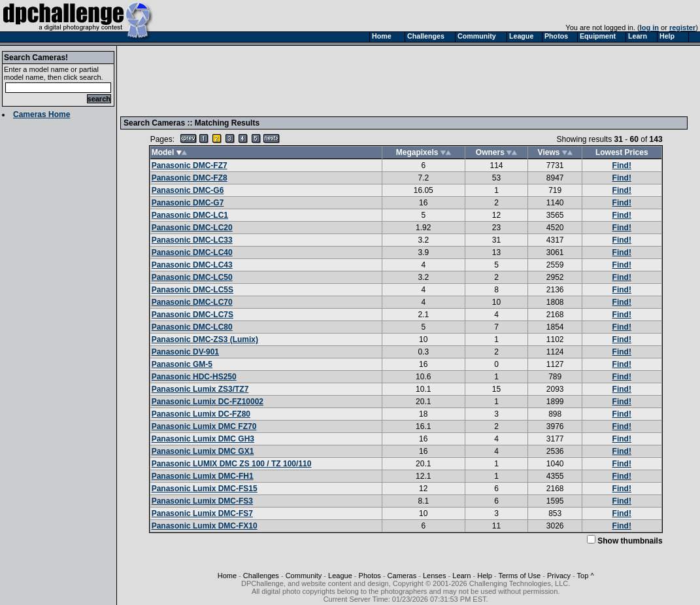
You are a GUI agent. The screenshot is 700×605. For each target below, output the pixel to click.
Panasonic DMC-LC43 (192, 265)
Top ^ (586, 576)
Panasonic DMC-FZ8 (190, 178)
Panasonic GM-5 (182, 364)
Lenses (434, 576)
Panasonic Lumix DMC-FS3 (202, 501)
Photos (370, 576)
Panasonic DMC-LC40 (192, 252)
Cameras (402, 576)
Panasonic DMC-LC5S (192, 290)
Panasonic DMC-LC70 (192, 302)
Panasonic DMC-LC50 (192, 277)
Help (485, 576)
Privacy (559, 576)
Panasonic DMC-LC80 (192, 327)
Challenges (261, 576)
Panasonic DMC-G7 (188, 203)
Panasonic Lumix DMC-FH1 (203, 476)
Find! (622, 165)
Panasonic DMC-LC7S (192, 315)
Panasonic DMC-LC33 (192, 240)
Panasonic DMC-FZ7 (190, 165)
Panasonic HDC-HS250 (194, 377)
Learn (461, 576)
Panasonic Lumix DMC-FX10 (205, 526)
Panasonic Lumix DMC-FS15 (205, 489)
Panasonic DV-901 (185, 352)
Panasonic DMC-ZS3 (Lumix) (205, 339)
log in (649, 27)
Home (227, 576)
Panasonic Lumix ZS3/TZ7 (200, 389)
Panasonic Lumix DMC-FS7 (202, 513)
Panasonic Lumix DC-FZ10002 (208, 402)
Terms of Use (519, 576)
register (682, 27)
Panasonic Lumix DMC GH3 (203, 439)
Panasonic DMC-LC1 (190, 215)
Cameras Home (42, 114)
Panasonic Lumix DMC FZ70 (204, 426)
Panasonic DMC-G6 (188, 190)
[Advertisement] (361, 80)
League (340, 576)
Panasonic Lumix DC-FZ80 (201, 414)
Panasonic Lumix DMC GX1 (203, 451)
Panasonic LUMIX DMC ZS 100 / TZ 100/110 (232, 464)
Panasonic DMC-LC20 (192, 228)
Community (304, 576)
